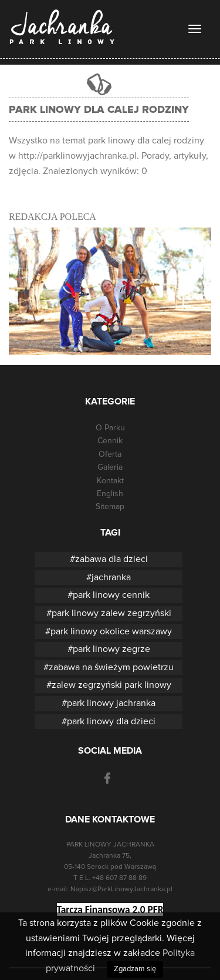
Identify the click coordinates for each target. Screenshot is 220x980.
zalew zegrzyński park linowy (111, 685)
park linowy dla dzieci (111, 721)
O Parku (110, 428)
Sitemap (110, 507)
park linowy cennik (111, 595)
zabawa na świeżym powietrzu (111, 667)
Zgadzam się (135, 969)
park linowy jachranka (111, 703)
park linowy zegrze (111, 649)
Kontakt (110, 481)
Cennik (110, 441)
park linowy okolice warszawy (111, 631)
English (110, 494)
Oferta (110, 454)
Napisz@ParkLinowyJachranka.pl (121, 889)
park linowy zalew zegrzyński (111, 613)
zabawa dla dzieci (111, 559)
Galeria (110, 467)
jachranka (111, 577)
